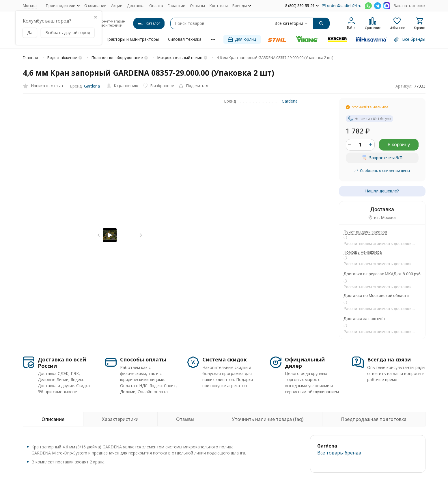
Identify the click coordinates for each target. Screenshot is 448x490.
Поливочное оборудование (117, 57)
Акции (117, 5)
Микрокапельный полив (180, 57)
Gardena (92, 86)
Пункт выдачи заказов (365, 232)
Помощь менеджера (363, 252)
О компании (95, 5)
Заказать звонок (410, 5)
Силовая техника (185, 39)
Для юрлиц (242, 39)
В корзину (399, 144)
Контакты (219, 5)
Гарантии (177, 5)
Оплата (156, 5)
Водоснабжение (62, 57)
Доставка (136, 5)
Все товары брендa (339, 453)
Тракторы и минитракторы (132, 39)
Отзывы (197, 5)
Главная (30, 57)
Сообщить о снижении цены (382, 171)
